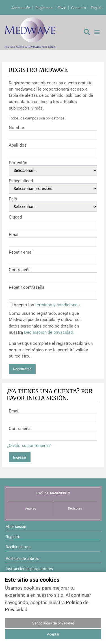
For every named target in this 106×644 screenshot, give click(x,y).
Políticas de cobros (22, 559)
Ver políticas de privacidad (53, 623)
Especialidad (21, 181)
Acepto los (47, 305)
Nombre (16, 128)
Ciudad (15, 217)
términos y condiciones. (58, 305)
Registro (13, 537)
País (13, 199)
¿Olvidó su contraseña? (29, 446)
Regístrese (44, 8)
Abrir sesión (21, 8)
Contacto (78, 8)
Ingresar (20, 457)
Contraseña (20, 270)
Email (14, 235)
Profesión (18, 163)
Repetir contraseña (27, 287)
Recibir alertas (18, 547)
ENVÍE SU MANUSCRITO (53, 493)
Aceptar (53, 634)
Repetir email (21, 252)
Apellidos (18, 145)
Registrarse (22, 369)
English (97, 8)
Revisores (75, 509)
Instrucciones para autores (29, 569)
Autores (31, 509)
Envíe (62, 8)
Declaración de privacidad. (49, 332)
